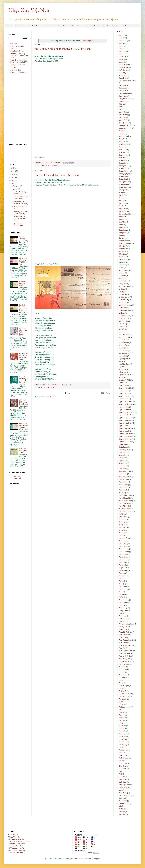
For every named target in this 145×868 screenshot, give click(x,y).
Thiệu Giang (123, 570)
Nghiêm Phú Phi (125, 380)
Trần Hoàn (123, 637)
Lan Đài (122, 273)
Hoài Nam (122, 152)
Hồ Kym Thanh (124, 241)
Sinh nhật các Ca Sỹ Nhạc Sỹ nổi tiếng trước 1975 (19, 55)
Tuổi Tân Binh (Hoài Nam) (23, 451)
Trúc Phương (124, 619)
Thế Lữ (121, 592)
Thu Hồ (121, 578)
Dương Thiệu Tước (126, 125)
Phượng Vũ (123, 490)
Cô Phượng (123, 101)
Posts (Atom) (50, 397)
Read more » (39, 157)
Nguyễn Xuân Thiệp (126, 428)
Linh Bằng (123, 278)
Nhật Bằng (123, 468)
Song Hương (123, 522)
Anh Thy (122, 59)
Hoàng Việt (123, 190)
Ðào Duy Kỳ (123, 779)
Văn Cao (122, 728)
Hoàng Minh (123, 168)
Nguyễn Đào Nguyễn (126, 436)
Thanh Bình (123, 536)
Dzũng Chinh (124, 123)
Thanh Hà (122, 541)
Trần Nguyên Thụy (126, 645)
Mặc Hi (121, 361)
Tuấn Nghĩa (123, 675)
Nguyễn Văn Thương (126, 420)
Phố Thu (122, 514)
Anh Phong (123, 51)
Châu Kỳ (122, 91)
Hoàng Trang (124, 184)
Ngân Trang (123, 447)
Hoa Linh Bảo (124, 144)
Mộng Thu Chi (124, 375)
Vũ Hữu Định (123, 750)
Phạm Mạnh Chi (125, 498)
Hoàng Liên (123, 163)
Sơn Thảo (122, 530)
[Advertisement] (72, 134)
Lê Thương (123, 308)
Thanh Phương (124, 552)
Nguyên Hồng (124, 385)
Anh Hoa (122, 43)
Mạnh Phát (123, 356)
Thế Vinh (122, 597)
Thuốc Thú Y (13, 835)
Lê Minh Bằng (124, 300)
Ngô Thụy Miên (124, 450)
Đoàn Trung (123, 793)
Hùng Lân (122, 235)
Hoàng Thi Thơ (124, 182)
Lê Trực (122, 313)
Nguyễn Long (124, 407)
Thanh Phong (124, 549)
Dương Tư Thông (125, 128)
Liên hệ (13, 67)
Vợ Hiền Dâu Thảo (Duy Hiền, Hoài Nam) (24, 356)
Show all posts (88, 41)
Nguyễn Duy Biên (125, 396)
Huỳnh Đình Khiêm (126, 214)
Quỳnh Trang (124, 517)
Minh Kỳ (122, 348)
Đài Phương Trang (126, 795)
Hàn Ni (121, 225)
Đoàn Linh (123, 790)
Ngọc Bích (123, 452)
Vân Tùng (122, 726)
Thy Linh (122, 581)
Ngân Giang (123, 444)
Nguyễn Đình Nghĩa (126, 439)
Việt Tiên (122, 723)
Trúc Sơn (122, 621)
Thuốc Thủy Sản (14, 837)
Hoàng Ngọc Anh (125, 176)
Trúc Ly (122, 613)
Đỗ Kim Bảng (124, 804)
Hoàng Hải (123, 160)
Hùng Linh (123, 233)
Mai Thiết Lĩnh (124, 334)
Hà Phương (123, 219)
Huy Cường (123, 195)
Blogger (97, 858)
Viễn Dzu (122, 720)
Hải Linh (122, 238)
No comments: (56, 162)
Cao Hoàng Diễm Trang (128, 81)
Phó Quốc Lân (124, 479)
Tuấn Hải (122, 667)
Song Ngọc (123, 527)
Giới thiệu (14, 44)
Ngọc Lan (122, 460)
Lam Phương (123, 270)
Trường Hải (123, 627)
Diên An (122, 104)
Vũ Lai (121, 753)
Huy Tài (121, 206)
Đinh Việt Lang (124, 785)
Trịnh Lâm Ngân (125, 661)
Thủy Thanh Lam (125, 602)
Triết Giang (123, 608)
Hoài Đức (122, 158)
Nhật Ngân (123, 474)
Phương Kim (123, 482)
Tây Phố (122, 678)
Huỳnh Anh (123, 211)
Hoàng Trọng (124, 187)
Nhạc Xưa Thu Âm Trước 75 (17, 47)
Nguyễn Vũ (123, 426)
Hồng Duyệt (123, 246)
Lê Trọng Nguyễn (125, 310)
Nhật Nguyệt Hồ (125, 471)
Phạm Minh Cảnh (125, 495)
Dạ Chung (122, 131)
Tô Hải (121, 683)
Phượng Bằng (124, 485)
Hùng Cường (123, 230)
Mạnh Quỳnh (123, 359)
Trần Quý (122, 648)
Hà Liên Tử (123, 217)
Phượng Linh (124, 487)
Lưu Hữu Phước (124, 321)
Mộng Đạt (122, 377)
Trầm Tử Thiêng (125, 632)
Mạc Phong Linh (125, 353)
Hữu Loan (122, 257)
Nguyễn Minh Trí (125, 410)
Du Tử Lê (122, 107)
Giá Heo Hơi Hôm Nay (17, 850)
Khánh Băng (123, 259)
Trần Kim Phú (124, 643)
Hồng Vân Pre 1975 (18, 65)
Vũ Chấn (122, 747)
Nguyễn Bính (124, 393)
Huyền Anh (123, 209)
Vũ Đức (121, 761)
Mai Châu (122, 332)
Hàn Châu (122, 222)
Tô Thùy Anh (123, 691)
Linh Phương (124, 281)
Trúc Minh (123, 616)
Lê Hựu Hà (123, 294)
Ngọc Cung (123, 458)
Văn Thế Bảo (123, 739)
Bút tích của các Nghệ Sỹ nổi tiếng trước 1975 (19, 61)
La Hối (121, 268)
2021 (13, 174)
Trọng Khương (124, 664)
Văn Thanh (123, 736)
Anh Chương (123, 41)
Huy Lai (121, 200)
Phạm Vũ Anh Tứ (125, 509)
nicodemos (79, 858)
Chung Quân (123, 88)
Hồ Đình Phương (125, 243)
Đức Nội (122, 812)
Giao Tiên (122, 142)
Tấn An (52, 387)
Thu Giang (123, 576)
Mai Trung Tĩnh (124, 337)
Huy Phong (123, 203)
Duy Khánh (123, 112)
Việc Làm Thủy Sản (16, 852)
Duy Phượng (123, 115)
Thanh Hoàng (124, 538)
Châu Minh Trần (125, 93)
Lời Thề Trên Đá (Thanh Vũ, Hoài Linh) (19, 219)
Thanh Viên (123, 562)
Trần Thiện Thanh (125, 651)
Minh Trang (123, 351)
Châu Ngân (123, 96)
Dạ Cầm (122, 134)
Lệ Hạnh (122, 326)
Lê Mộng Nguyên (125, 305)
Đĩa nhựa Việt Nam (17, 51)
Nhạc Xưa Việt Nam (30, 10)
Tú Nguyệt (122, 699)
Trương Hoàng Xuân (126, 624)
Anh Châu (122, 38)
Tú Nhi (121, 702)
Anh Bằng (122, 35)
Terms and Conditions (19, 73)
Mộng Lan (123, 372)
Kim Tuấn (45, 166)
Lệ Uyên (122, 329)
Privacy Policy (16, 70)
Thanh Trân (123, 560)
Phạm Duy (122, 493)
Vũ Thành (122, 755)
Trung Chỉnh (123, 611)
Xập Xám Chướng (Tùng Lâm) (19, 224)
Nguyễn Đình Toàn (126, 442)
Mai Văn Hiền (124, 343)
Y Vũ (120, 774)
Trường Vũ (123, 629)
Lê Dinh (122, 289)
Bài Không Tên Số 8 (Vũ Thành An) (20, 213)
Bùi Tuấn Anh (124, 70)
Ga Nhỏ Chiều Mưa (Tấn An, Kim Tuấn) (57, 175)
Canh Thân (123, 78)
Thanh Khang (124, 546)
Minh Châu (123, 345)
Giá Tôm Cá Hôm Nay (16, 839)
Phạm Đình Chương (126, 511)
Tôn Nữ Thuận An (125, 694)
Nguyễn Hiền (54, 166)
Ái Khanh (122, 777)
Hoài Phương (124, 155)
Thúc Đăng (123, 586)
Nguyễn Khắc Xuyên (126, 404)
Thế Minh (122, 594)
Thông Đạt (123, 584)
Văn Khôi (122, 731)
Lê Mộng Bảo (124, 302)
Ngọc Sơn (122, 463)
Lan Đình (122, 276)
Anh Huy (122, 46)
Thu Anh (122, 573)
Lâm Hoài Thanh (125, 286)
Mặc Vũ (121, 367)
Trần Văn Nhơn (124, 653)
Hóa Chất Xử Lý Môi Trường (19, 841)
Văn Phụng (123, 734)
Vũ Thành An (123, 758)
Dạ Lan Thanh (124, 136)
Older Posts (105, 393)
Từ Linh (122, 710)
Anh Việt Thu (123, 67)
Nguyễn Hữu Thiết (125, 402)
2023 (13, 180)
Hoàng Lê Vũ (124, 166)
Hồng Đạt (122, 254)
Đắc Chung (123, 801)
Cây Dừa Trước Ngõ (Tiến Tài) (20, 193)
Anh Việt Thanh (124, 65)
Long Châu (123, 284)
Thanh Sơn (123, 554)
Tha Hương (123, 533)
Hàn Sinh (122, 227)
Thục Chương (124, 600)
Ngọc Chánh (123, 455)
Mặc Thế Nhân (124, 364)
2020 (13, 171)
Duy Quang (123, 117)
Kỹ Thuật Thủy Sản (15, 846)
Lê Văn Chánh (124, 318)
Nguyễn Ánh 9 (124, 431)
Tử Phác (122, 712)
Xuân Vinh (122, 769)
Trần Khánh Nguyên (126, 640)
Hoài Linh (122, 150)
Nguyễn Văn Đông (125, 423)
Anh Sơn (122, 54)
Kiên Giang (123, 265)
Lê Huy (121, 292)
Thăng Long (123, 589)
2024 (13, 183)
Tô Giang (122, 680)
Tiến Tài (122, 605)
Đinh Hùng (123, 782)
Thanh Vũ (122, 565)
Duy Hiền (122, 109)
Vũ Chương (123, 745)
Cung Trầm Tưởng (126, 99)
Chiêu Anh (122, 85)
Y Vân (121, 771)
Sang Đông (123, 519)
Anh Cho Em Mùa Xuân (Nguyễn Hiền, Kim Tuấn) (63, 49)
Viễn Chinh (123, 718)
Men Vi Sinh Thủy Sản (17, 844)
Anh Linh (122, 49)
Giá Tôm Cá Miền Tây (16, 848)
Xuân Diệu (122, 766)
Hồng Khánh (123, 249)
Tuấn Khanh (123, 670)
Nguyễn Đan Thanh (126, 434)
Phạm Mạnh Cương (126, 501)
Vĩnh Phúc (122, 742)
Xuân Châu (123, 763)
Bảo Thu (122, 73)
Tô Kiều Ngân (124, 686)
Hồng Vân (122, 251)
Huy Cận (122, 198)
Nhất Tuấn (123, 466)
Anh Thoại (122, 57)
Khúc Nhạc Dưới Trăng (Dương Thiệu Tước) (24, 426)
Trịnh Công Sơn (125, 659)
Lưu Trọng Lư (124, 324)
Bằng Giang (123, 75)
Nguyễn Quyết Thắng (127, 412)
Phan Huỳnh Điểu (125, 477)
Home (68, 393)
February (16, 186)
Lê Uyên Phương (125, 316)
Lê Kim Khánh (124, 297)
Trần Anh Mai (124, 635)
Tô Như (121, 688)
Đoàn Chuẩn (123, 787)
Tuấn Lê (122, 672)
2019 (13, 168)
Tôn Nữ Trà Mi (124, 696)
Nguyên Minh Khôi (126, 388)
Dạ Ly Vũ (122, 139)
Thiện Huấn (123, 568)
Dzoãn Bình (123, 120)
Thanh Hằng (123, 544)
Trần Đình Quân (125, 656)
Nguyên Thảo (124, 391)
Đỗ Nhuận (122, 809)
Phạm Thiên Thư (125, 503)
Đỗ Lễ (121, 806)
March (15, 189)
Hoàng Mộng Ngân (126, 171)
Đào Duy (122, 798)
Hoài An (122, 147)
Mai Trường (123, 340)
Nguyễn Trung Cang (126, 418)
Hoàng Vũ (122, 192)
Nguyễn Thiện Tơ (125, 415)
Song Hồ (122, 525)
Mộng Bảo (122, 369)
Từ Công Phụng (125, 707)
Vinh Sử (122, 715)
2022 (13, 177)
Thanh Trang (124, 557)
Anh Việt (122, 62)
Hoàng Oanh (123, 179)
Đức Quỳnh (123, 814)
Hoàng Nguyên (124, 174)
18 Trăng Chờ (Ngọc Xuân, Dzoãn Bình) (20, 203)
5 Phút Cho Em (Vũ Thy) (19, 208)
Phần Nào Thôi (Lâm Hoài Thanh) (20, 198)
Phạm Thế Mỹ (124, 506)
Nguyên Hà (123, 383)
